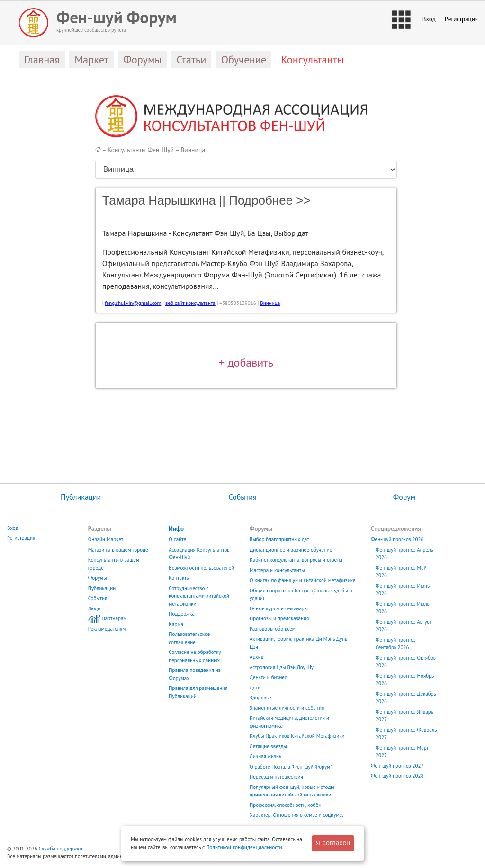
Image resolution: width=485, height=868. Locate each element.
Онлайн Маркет (106, 539)
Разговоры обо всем (273, 629)
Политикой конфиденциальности (244, 847)
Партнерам (114, 618)
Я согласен (333, 843)
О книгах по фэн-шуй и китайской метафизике (302, 580)
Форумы (98, 578)
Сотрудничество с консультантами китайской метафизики (199, 596)
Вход (429, 19)
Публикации (81, 497)
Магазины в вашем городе (118, 550)
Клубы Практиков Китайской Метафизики (297, 736)
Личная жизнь (265, 756)
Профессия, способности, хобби (285, 805)
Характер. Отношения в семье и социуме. (296, 815)
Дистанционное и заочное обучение (291, 550)
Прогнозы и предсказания (279, 618)
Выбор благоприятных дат (279, 539)
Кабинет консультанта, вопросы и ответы (296, 560)
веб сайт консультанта (190, 303)
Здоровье (260, 698)
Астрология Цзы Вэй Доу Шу (282, 667)
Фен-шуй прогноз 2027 (397, 766)
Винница (193, 150)
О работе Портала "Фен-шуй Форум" (291, 767)
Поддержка (182, 614)
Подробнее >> (269, 200)
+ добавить (246, 362)
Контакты (179, 578)
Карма (176, 624)
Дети (255, 688)
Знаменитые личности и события (287, 708)
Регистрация (461, 19)
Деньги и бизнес (268, 677)
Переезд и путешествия (276, 777)
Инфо (176, 529)
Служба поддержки (61, 849)
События (242, 497)
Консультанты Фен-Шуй (141, 150)
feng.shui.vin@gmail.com (133, 303)
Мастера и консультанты (277, 570)
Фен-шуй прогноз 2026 (397, 539)
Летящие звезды (268, 746)
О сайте (177, 539)
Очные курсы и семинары (279, 608)
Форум (404, 497)
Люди (94, 608)
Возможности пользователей (201, 568)
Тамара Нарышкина (159, 200)
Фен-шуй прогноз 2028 (397, 776)
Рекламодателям (107, 629)
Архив (256, 657)
